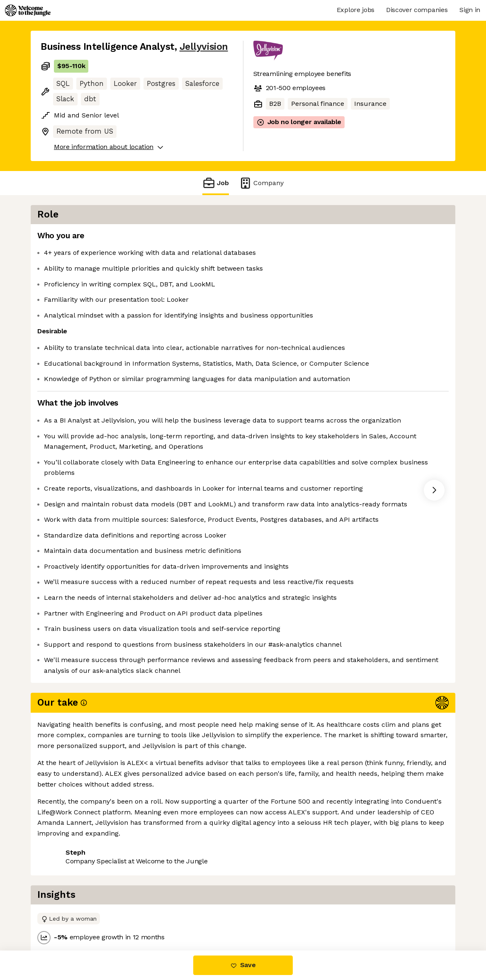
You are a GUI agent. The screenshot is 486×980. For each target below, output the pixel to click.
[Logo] (28, 10)
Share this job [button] (63, 916)
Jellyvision (204, 47)
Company (261, 183)
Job (216, 183)
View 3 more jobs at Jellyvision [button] (148, 916)
